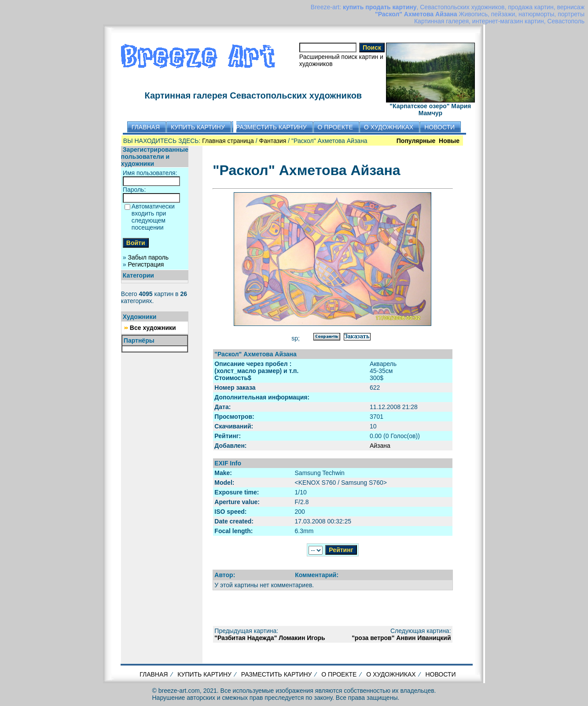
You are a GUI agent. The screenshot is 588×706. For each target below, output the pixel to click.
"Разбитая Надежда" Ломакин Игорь (270, 638)
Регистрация (146, 264)
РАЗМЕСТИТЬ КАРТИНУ (277, 674)
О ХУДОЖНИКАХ (391, 674)
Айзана (380, 446)
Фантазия (273, 141)
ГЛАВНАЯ (154, 674)
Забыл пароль (148, 257)
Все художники (153, 328)
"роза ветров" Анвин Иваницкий (401, 638)
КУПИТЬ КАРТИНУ (204, 674)
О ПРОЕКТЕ (339, 674)
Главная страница (228, 141)
